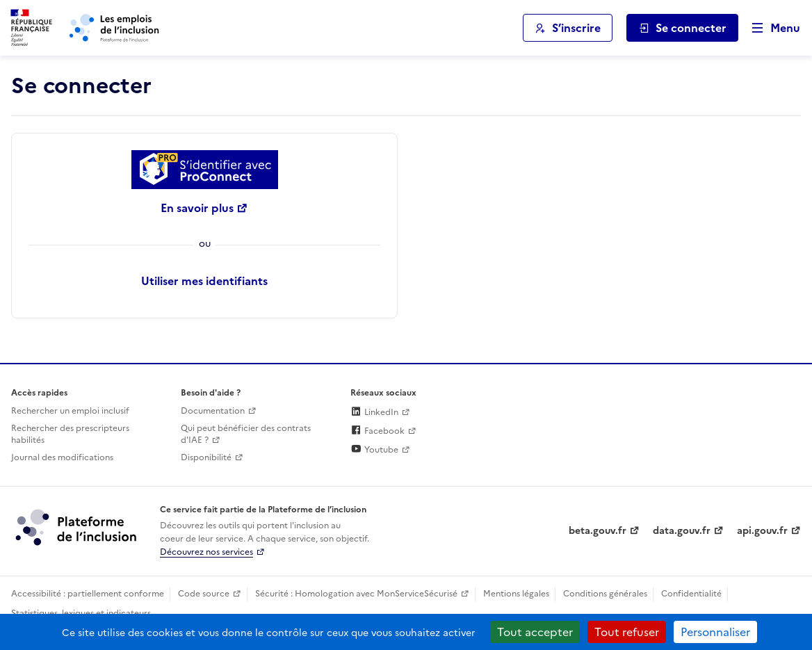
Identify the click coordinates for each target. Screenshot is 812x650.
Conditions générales (605, 594)
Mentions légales (516, 594)
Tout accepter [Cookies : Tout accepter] (535, 632)
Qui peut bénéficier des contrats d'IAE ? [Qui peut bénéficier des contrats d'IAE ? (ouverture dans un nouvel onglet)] (246, 434)
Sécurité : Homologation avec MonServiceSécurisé (356, 594)
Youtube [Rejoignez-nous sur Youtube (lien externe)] (374, 450)
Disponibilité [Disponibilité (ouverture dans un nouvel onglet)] (206, 457)
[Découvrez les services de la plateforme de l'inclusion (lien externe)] (77, 526)
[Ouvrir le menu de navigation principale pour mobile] (770, 28)
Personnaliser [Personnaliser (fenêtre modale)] (715, 632)
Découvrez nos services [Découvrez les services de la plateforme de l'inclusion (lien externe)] (206, 552)
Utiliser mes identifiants (204, 281)
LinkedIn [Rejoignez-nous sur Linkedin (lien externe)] (374, 412)
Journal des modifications (62, 457)
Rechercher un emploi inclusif (70, 411)
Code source (204, 594)
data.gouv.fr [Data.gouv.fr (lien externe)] (682, 531)
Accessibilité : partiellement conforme (88, 594)
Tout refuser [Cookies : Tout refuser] (627, 632)
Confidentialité (691, 594)
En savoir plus (197, 208)
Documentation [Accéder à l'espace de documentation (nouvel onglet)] (213, 411)
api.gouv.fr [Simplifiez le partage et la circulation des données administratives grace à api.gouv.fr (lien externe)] (762, 531)
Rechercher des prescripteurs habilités (70, 434)
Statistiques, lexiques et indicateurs (81, 613)
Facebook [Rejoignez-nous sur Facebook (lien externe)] (377, 431)
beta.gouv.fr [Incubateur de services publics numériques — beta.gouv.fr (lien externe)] (598, 531)
